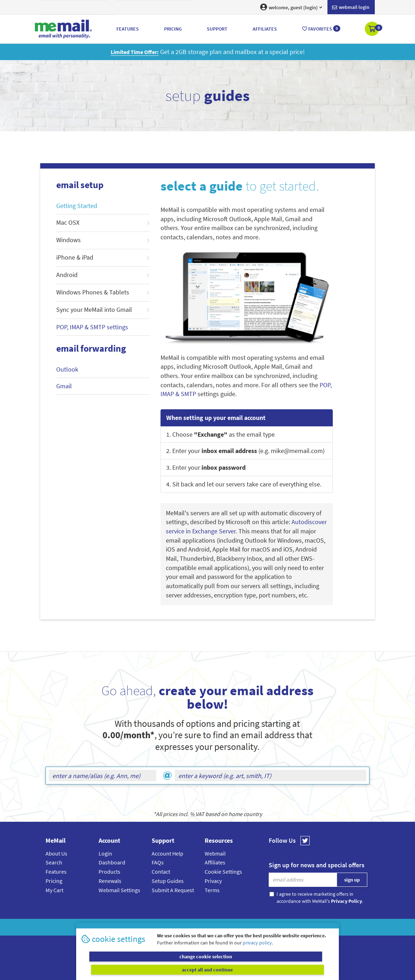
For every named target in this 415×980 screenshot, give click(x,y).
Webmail (215, 853)
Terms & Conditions (256, 927)
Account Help (167, 853)
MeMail (161, 927)
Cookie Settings (223, 872)
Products (109, 872)
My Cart (54, 890)
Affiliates (215, 862)
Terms (212, 890)
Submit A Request (173, 890)
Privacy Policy (224, 927)
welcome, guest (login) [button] (291, 7)
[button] (372, 30)
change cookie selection (144, 969)
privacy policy (257, 955)
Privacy (213, 881)
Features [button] (128, 29)
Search (54, 862)
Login (105, 853)
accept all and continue (272, 969)
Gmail (64, 386)
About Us (56, 853)
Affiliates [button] (265, 29)
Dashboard (112, 862)
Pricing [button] (173, 29)
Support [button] (217, 29)
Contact (161, 872)
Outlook (67, 369)
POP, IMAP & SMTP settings (92, 327)
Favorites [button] (321, 29)
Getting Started (77, 206)
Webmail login (351, 7)
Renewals (110, 881)
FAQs (158, 862)
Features (56, 872)
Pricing (54, 881)
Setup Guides (168, 881)
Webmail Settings (119, 890)
